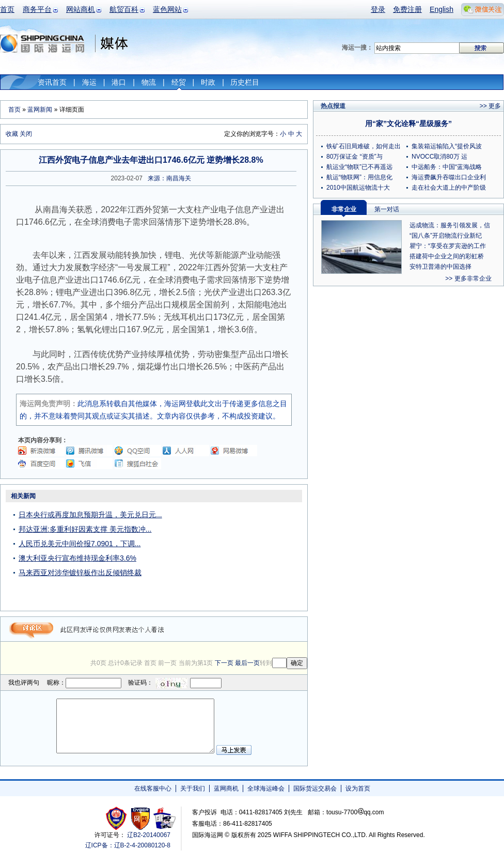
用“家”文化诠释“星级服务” (408, 123)
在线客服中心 (153, 788)
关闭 (26, 134)
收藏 (12, 134)
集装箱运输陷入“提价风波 (447, 146)
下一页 (224, 663)
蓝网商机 (226, 788)
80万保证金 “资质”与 (355, 157)
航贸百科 (124, 9)
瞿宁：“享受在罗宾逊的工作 (448, 246)
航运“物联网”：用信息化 (359, 177)
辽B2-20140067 (149, 835)
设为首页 (358, 788)
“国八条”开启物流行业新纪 (446, 236)
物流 (149, 82)
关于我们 (193, 788)
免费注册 (407, 9)
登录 (378, 9)
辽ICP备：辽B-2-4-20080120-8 (128, 845)
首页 (7, 9)
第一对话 (387, 209)
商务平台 (37, 9)
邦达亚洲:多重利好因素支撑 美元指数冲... (85, 529)
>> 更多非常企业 (468, 278)
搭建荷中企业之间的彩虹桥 (447, 256)
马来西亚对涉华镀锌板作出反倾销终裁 (80, 573)
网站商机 (81, 9)
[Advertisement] (243, 554)
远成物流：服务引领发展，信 (450, 225)
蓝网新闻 (40, 110)
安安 (164, 818)
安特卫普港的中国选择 (440, 267)
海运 (89, 82)
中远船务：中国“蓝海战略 (447, 167)
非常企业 (344, 209)
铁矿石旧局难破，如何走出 (364, 146)
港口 (119, 82)
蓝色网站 (167, 9)
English (442, 9)
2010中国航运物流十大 (358, 188)
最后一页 (247, 663)
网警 (141, 818)
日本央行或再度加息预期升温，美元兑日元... (90, 515)
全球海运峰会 (266, 788)
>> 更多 (490, 106)
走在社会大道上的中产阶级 (449, 188)
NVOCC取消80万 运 (439, 157)
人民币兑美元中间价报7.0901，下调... (80, 544)
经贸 (179, 82)
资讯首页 (52, 82)
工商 (117, 818)
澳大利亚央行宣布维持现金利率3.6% (77, 558)
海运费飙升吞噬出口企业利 (449, 177)
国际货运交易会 (315, 788)
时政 (208, 82)
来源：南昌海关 (169, 178)
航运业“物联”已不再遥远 (359, 167)
